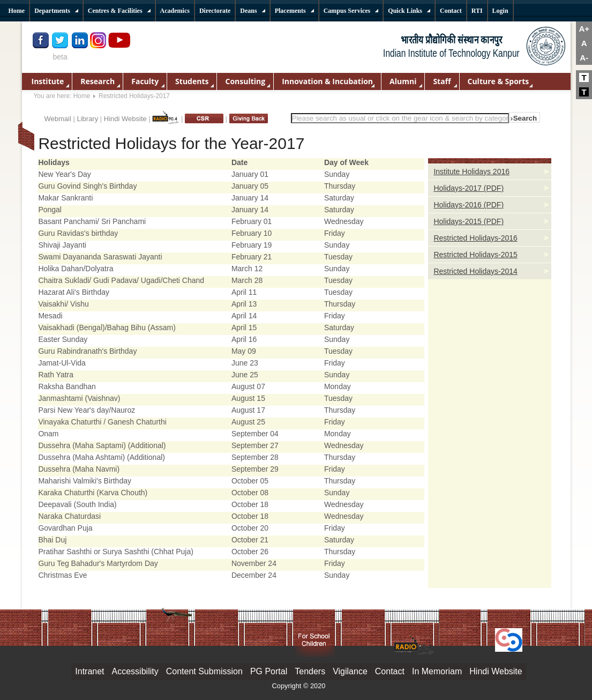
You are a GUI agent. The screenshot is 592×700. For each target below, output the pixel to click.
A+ (584, 29)
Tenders (310, 671)
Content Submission (204, 671)
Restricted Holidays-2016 (475, 238)
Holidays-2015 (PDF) (469, 221)
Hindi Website (125, 119)
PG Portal (269, 671)
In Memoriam (437, 671)
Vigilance (350, 671)
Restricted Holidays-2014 (475, 271)
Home (82, 96)
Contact (390, 671)
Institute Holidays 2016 (471, 172)
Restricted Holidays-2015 (475, 255)
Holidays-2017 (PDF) (469, 188)
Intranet (89, 671)
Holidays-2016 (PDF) (469, 205)
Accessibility (135, 671)
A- (584, 58)
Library (87, 119)
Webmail (58, 119)
